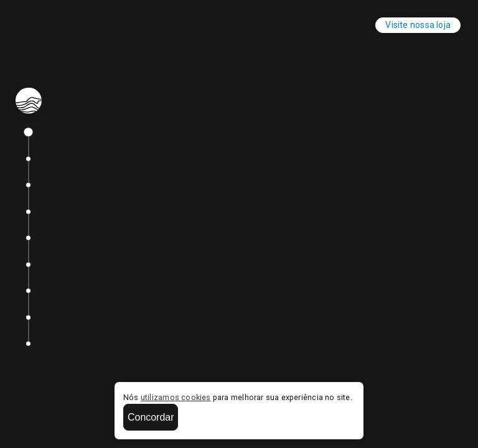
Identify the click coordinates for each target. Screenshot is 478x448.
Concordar (151, 417)
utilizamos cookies (176, 397)
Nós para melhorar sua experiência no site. (238, 397)
